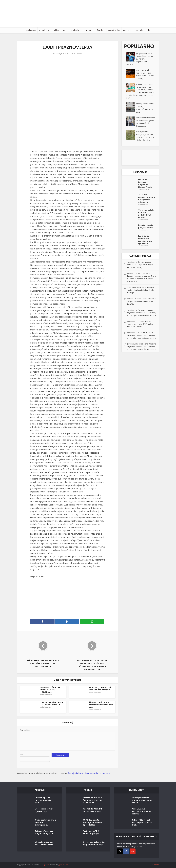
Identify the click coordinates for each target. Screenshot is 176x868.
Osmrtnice (139, 30)
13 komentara (143, 189)
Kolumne (127, 30)
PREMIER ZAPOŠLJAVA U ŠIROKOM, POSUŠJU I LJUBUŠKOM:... (50, 690)
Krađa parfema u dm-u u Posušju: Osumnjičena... (45, 822)
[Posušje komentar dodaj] (140, 157)
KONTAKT (155, 865)
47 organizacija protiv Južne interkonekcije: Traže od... (101, 705)
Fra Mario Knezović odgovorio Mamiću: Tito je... (146, 183)
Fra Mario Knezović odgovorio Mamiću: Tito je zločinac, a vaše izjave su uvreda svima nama (142, 313)
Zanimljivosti (77, 30)
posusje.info (44, 865)
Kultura (89, 30)
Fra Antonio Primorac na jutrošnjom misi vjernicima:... (145, 240)
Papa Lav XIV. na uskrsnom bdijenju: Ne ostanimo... (142, 811)
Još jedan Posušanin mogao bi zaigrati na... (45, 832)
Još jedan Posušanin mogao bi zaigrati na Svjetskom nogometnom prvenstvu (139, 59)
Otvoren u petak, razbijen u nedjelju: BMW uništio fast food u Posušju (140, 265)
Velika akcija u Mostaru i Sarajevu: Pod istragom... (100, 689)
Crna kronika (114, 30)
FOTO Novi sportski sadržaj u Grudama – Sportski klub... (93, 822)
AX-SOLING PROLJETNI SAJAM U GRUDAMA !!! (93, 810)
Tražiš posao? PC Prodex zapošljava (92, 832)
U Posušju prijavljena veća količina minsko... (45, 843)
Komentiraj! (25, 730)
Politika (56, 30)
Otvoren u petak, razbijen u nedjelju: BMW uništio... (146, 214)
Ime (21, 755)
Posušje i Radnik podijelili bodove (146, 226)
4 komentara (143, 205)
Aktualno (43, 30)
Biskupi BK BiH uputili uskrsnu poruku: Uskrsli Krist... (142, 822)
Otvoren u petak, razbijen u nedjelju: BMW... (43, 800)
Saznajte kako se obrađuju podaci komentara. (89, 773)
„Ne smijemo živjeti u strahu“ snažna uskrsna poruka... (142, 800)
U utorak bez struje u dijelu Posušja (44, 810)
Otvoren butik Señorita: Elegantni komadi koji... (94, 843)
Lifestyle (99, 30)
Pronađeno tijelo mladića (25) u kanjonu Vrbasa (51, 703)
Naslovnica (31, 30)
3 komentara (143, 246)
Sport (65, 30)
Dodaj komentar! (75, 53)
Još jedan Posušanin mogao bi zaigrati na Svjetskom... (147, 199)
